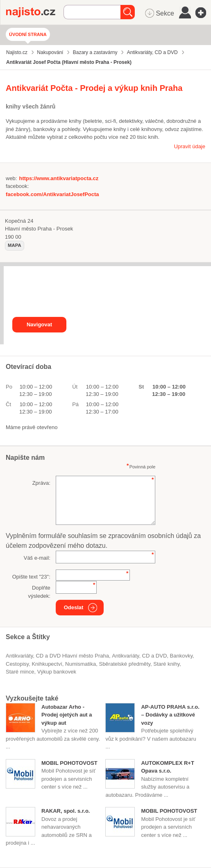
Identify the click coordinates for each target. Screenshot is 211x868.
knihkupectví (47, 664)
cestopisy (17, 664)
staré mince (20, 672)
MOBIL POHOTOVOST (69, 763)
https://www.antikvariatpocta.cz (59, 178)
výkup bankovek (57, 672)
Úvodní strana (28, 34)
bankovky (181, 656)
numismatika (81, 664)
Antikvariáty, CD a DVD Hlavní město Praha (57, 656)
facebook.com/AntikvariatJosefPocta (52, 194)
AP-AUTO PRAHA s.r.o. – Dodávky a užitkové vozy (170, 715)
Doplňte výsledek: (39, 592)
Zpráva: (41, 483)
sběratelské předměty (125, 664)
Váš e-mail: (37, 558)
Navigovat (39, 324)
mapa (15, 245)
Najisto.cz (35, 12)
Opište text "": (31, 577)
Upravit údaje (189, 146)
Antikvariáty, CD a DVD (139, 656)
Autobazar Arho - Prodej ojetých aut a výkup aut (67, 715)
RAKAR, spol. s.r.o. (66, 811)
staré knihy (166, 664)
